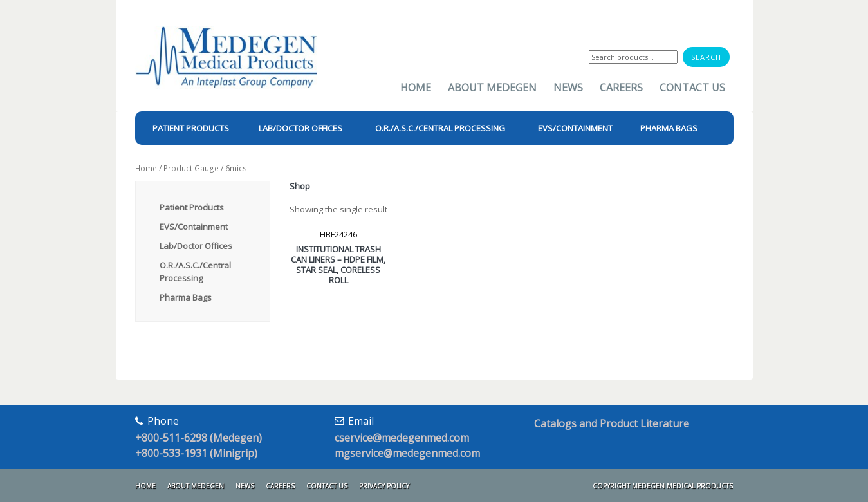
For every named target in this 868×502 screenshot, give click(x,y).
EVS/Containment (194, 227)
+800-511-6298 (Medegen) (199, 438)
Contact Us (692, 88)
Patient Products (192, 207)
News (568, 88)
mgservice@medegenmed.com (407, 453)
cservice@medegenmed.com (402, 438)
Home (416, 88)
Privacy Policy (384, 486)
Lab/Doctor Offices (196, 246)
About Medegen (492, 88)
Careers (621, 88)
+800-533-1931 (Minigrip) (196, 453)
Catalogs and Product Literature (612, 423)
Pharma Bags (186, 297)
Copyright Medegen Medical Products (663, 486)
